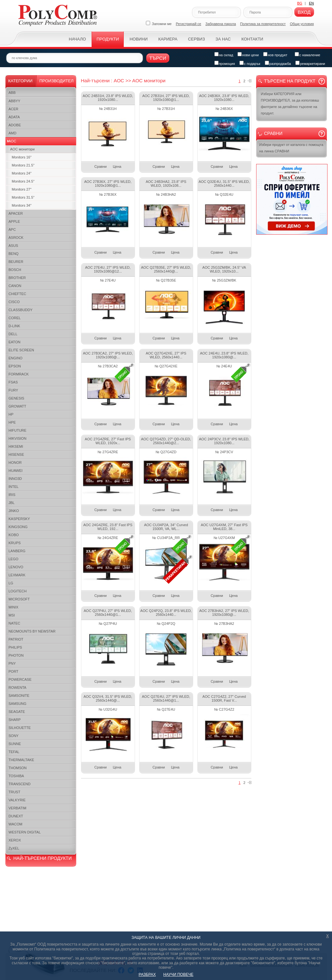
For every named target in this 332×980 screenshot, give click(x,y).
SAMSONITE (19, 696)
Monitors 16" (22, 157)
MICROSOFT (19, 599)
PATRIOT (16, 639)
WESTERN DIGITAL (25, 832)
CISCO (14, 302)
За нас (223, 39)
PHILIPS (15, 647)
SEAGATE (17, 712)
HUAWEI (16, 471)
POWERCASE (20, 679)
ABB (12, 93)
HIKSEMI (16, 446)
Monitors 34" (22, 205)
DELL (13, 334)
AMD (13, 133)
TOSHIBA (16, 776)
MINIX (14, 607)
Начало (77, 39)
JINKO (14, 511)
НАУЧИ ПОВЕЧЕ (178, 975)
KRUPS (15, 543)
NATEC (14, 623)
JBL (12, 503)
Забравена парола (221, 24)
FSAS (13, 382)
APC (12, 229)
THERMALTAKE (22, 760)
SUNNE (15, 744)
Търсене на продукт (290, 81)
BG (300, 3)
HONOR (15, 463)
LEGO (14, 559)
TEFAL (14, 752)
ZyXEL (14, 848)
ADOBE (15, 125)
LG (11, 583)
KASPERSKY (19, 519)
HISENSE (16, 454)
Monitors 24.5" (23, 181)
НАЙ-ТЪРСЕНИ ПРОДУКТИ (43, 858)
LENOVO (16, 567)
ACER (14, 109)
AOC (13, 141)
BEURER (16, 262)
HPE (12, 422)
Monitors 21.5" (23, 165)
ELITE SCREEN (21, 350)
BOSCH (15, 270)
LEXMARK (17, 575)
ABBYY (15, 101)
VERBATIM (18, 808)
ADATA (14, 117)
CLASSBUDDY (21, 310)
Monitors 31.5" (23, 197)
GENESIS (17, 398)
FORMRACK (19, 374)
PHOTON (16, 655)
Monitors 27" (22, 189)
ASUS (13, 246)
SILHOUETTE (20, 728)
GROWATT (18, 406)
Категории (21, 81)
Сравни (101, 166)
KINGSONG (18, 527)
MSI (12, 615)
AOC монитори (22, 149)
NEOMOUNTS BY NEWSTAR (32, 631)
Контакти (252, 39)
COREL (15, 318)
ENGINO (16, 358)
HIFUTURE (18, 430)
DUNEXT (16, 816)
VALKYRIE (17, 800)
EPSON (15, 366)
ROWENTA (18, 688)
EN (311, 3)
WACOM (16, 824)
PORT (13, 671)
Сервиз (197, 39)
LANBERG (17, 551)
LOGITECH (18, 591)
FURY (13, 390)
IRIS (12, 495)
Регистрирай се (188, 24)
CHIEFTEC (18, 294)
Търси (158, 58)
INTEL (14, 487)
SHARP (15, 720)
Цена (117, 166)
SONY (14, 736)
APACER (16, 213)
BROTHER (17, 278)
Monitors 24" (22, 173)
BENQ (14, 254)
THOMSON (18, 768)
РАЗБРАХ (147, 975)
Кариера (168, 39)
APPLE (14, 221)
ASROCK (16, 238)
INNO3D (15, 479)
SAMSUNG (18, 704)
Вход (304, 12)
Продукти (108, 39)
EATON (15, 342)
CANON (15, 286)
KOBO (14, 535)
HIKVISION (18, 438)
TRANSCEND (20, 784)
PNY (12, 663)
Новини (139, 39)
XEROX (15, 840)
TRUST (15, 792)
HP (11, 414)
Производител (57, 81)
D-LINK (14, 326)
